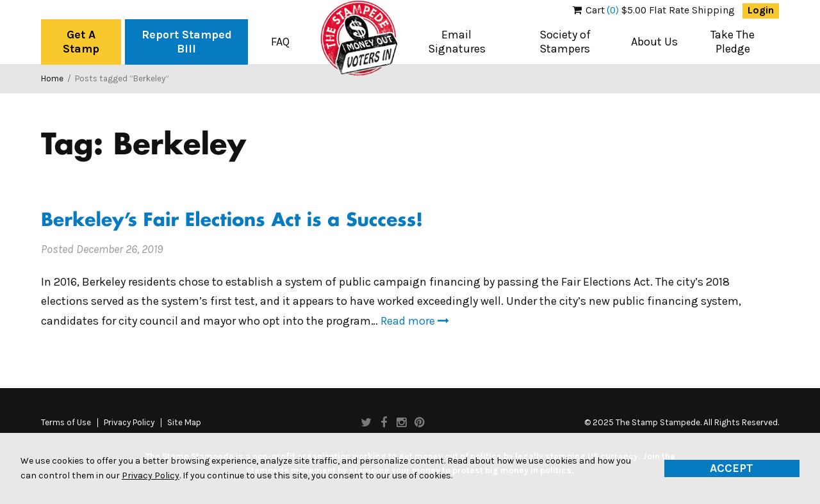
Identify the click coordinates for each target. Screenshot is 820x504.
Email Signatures (457, 42)
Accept (732, 468)
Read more (415, 321)
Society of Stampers (565, 42)
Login (761, 10)
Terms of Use (66, 423)
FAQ (280, 42)
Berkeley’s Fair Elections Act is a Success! (232, 221)
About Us (654, 42)
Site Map (184, 423)
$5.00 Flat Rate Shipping (654, 10)
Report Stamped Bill (187, 42)
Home (52, 78)
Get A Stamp (81, 42)
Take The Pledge (733, 42)
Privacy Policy (129, 423)
